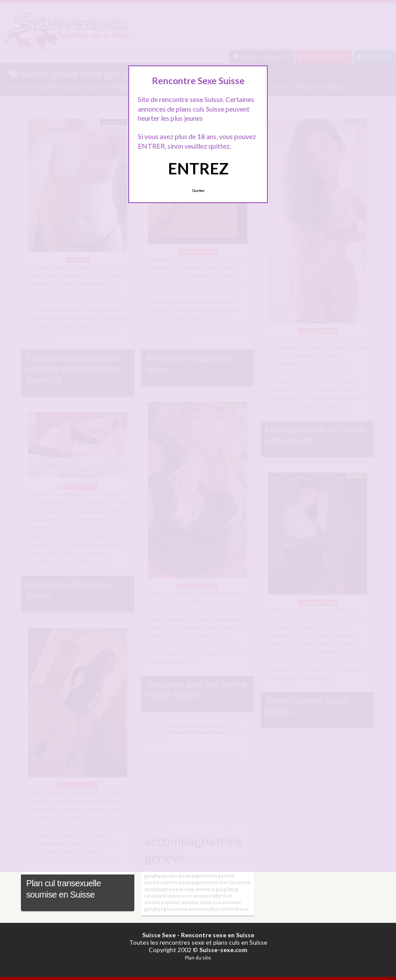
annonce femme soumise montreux (183, 902)
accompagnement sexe (169, 889)
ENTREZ (198, 168)
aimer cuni (180, 896)
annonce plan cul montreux (218, 909)
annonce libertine (213, 896)
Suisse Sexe (159, 935)
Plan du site (198, 958)
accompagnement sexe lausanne (214, 882)
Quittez (198, 191)
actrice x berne (161, 882)
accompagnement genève (207, 876)
